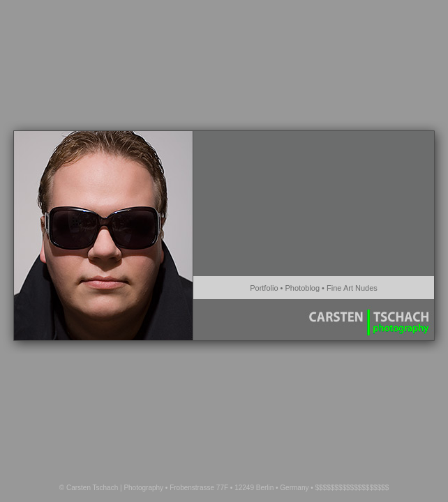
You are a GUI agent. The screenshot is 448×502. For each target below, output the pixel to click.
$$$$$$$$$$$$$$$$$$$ (352, 488)
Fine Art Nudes (352, 288)
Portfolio (264, 288)
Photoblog (303, 288)
